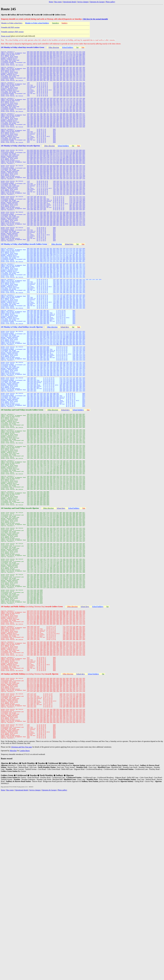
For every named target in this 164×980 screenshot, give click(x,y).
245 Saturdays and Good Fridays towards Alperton (20, 626)
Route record (6, 36)
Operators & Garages (97, 2)
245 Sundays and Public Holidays (13, 750)
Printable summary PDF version (12, 32)
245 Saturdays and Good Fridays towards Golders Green (22, 503)
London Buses (25, 928)
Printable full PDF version (10, 27)
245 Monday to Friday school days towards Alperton (20, 171)
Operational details (70, 2)
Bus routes (58, 2)
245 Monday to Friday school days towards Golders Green (22, 47)
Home (51, 2)
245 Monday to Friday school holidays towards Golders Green (24, 295)
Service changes (83, 2)
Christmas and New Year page (21, 924)
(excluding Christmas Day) (44, 750)
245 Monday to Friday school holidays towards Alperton (22, 399)
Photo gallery (111, 2)
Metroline (13, 928)
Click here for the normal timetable (95, 19)
